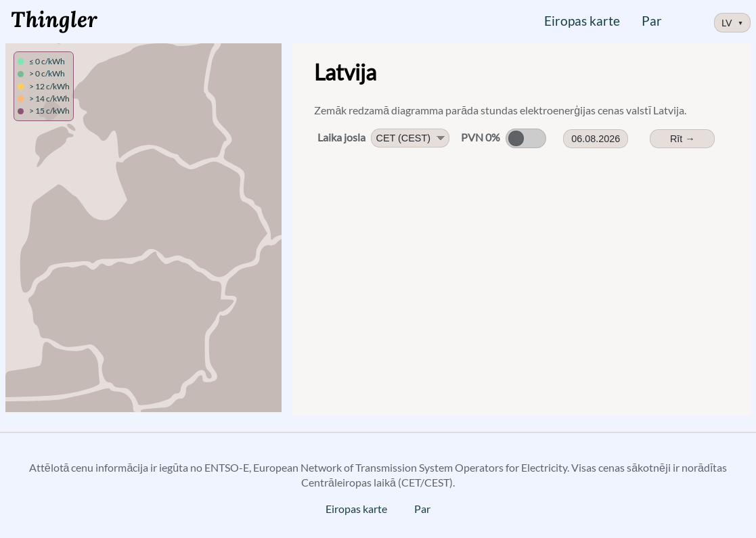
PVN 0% (481, 137)
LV (733, 23)
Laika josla (341, 137)
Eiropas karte (582, 21)
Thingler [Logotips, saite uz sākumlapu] (54, 19)
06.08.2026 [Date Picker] (596, 139)
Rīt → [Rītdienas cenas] (683, 139)
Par (652, 21)
